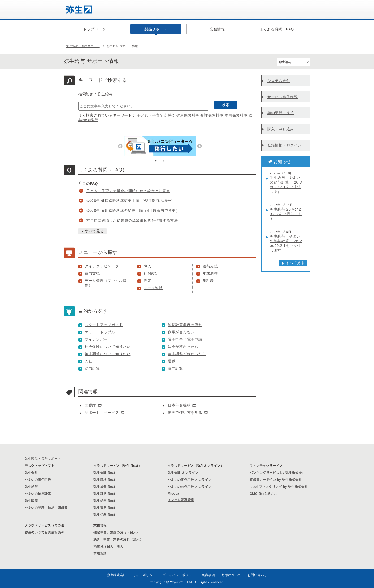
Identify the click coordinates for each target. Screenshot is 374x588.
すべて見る (95, 231)
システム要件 (279, 81)
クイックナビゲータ (102, 266)
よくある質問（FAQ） (279, 29)
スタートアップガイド (104, 325)
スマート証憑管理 (181, 500)
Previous (120, 146)
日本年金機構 (179, 405)
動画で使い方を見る (185, 413)
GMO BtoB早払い (263, 494)
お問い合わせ (257, 575)
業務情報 (217, 29)
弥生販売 (31, 501)
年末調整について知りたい (108, 354)
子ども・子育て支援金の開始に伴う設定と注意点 (128, 191)
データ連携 (153, 288)
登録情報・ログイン (284, 145)
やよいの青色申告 (38, 480)
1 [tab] (156, 161)
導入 (147, 266)
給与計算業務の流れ (185, 325)
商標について (231, 575)
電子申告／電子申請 (185, 339)
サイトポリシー (145, 575)
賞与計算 (175, 368)
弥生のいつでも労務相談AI (45, 532)
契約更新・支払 (281, 113)
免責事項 (208, 575)
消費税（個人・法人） (110, 546)
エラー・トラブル (100, 332)
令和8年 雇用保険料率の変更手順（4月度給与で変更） (133, 211)
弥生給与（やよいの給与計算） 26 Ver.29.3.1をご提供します (286, 185)
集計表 (208, 281)
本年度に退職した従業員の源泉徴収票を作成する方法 (132, 220)
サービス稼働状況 (283, 97)
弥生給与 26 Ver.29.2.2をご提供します (286, 214)
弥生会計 (31, 473)
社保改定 (151, 273)
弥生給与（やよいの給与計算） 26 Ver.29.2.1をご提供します (286, 243)
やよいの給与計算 (38, 494)
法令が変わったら (183, 347)
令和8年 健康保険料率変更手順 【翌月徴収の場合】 (131, 201)
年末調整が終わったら (187, 354)
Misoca (173, 494)
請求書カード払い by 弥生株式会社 (276, 480)
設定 (147, 281)
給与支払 (210, 266)
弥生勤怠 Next (104, 508)
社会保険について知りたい (108, 347)
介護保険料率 (212, 115)
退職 (172, 361)
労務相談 (100, 553)
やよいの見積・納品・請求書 (46, 508)
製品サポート (156, 29)
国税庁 (90, 405)
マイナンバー (96, 339)
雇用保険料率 (236, 115)
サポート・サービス (102, 413)
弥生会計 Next (104, 473)
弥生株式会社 (117, 575)
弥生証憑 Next (104, 494)
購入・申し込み (281, 129)
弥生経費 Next (104, 487)
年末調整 (210, 273)
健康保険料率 (188, 115)
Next (199, 146)
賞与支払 (92, 273)
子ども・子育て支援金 (156, 115)
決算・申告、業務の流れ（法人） (118, 539)
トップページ (95, 29)
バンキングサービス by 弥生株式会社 (277, 473)
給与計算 (92, 368)
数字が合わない (181, 332)
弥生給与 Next (104, 501)
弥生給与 (31, 487)
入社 (88, 361)
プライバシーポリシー (179, 575)
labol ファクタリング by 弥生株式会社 (279, 487)
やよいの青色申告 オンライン (189, 480)
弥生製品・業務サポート (83, 46)
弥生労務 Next (104, 515)
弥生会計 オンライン (183, 473)
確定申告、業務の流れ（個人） (117, 532)
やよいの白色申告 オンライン (189, 487)
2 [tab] (164, 161)
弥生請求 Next (104, 480)
